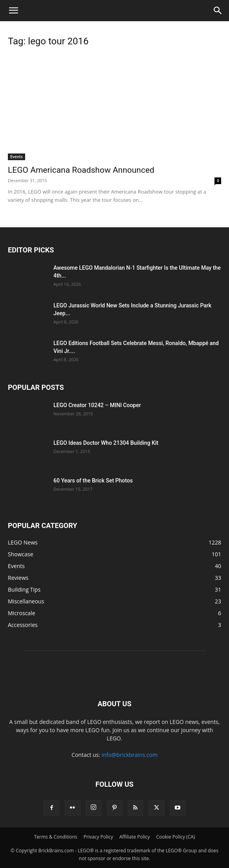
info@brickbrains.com (130, 755)
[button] (13, 11)
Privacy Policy (98, 837)
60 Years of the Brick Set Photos (93, 481)
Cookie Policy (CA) (176, 837)
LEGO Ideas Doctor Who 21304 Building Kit (106, 443)
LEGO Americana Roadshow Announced (81, 170)
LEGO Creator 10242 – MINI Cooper (97, 405)
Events (16, 157)
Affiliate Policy (135, 837)
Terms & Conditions (56, 837)
